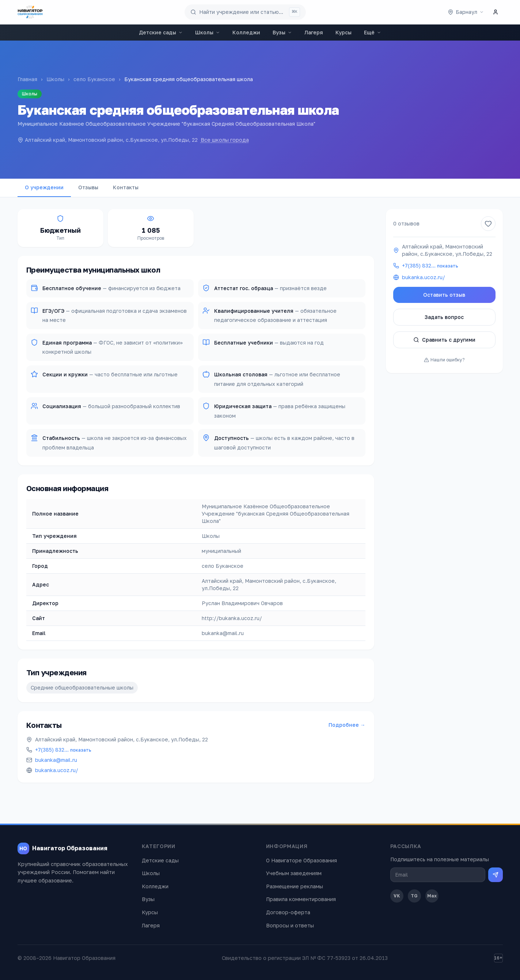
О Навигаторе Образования (301, 860)
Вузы (282, 32)
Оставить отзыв (444, 295)
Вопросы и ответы (290, 925)
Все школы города (225, 140)
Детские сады (161, 32)
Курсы (343, 32)
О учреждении (44, 187)
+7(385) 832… (63, 750)
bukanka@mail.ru (56, 760)
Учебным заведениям (294, 873)
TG (414, 896)
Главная (27, 79)
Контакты (126, 187)
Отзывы (88, 187)
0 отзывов (406, 223)
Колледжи (246, 32)
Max (432, 896)
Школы (208, 32)
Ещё (373, 32)
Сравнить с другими (444, 340)
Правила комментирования (301, 899)
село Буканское (94, 79)
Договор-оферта (288, 912)
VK (397, 896)
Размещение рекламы (295, 886)
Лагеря (314, 32)
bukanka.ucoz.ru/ (57, 770)
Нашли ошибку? (444, 360)
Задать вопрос (444, 317)
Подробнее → (347, 725)
